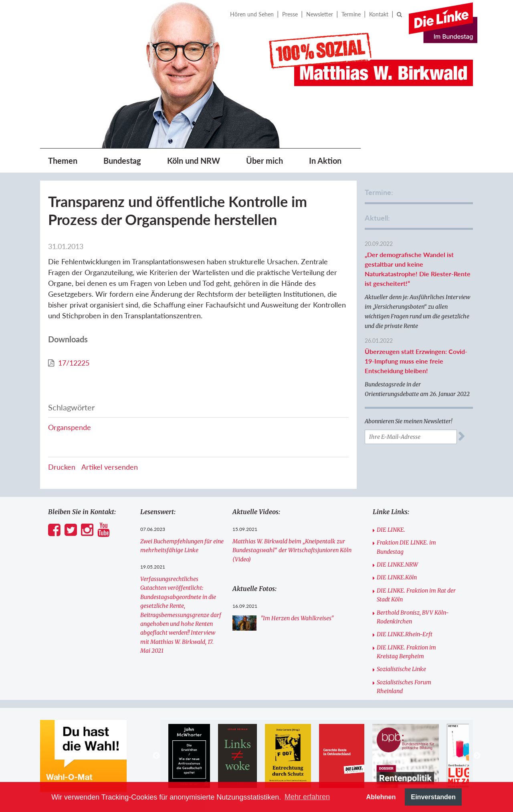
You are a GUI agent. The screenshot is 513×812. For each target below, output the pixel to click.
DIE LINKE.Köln (397, 577)
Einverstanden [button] (433, 797)
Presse (290, 14)
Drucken (62, 467)
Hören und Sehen (252, 14)
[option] (189, 756)
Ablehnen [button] (381, 797)
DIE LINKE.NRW (397, 565)
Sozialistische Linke (401, 669)
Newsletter (320, 14)
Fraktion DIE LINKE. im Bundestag (406, 547)
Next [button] (477, 756)
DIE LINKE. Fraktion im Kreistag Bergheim (406, 652)
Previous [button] (156, 756)
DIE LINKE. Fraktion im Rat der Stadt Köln (416, 595)
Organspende (70, 427)
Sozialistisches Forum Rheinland (404, 687)
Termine (351, 14)
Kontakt (379, 14)
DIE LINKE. (391, 530)
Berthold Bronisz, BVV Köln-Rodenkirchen (413, 617)
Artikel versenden (110, 467)
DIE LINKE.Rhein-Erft (405, 634)
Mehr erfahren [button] (307, 797)
